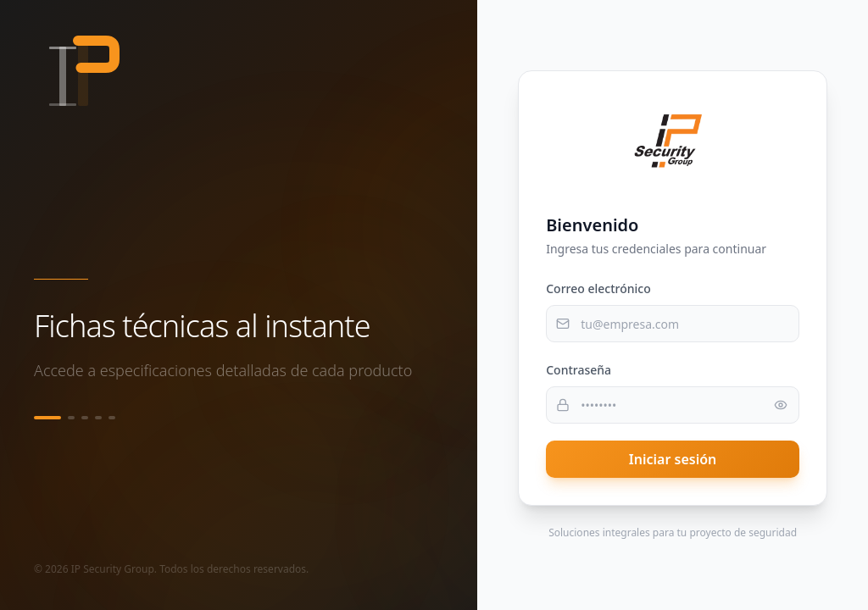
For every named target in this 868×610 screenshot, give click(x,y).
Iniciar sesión (673, 459)
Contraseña (579, 370)
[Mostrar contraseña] (781, 405)
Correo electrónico (598, 288)
